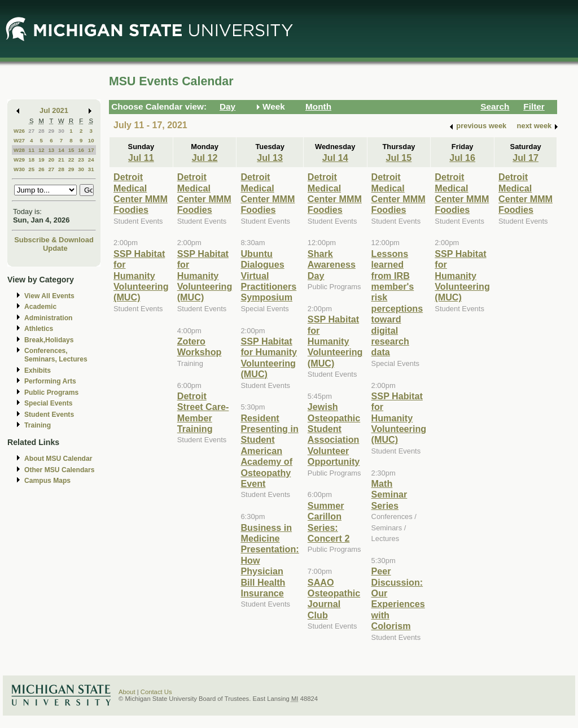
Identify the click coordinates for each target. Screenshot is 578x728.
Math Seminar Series (389, 494)
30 (61, 131)
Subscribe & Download (54, 240)
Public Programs (51, 393)
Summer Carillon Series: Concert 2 (329, 522)
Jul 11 (141, 158)
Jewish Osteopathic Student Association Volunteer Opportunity (334, 434)
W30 (19, 169)
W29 (19, 160)
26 (41, 169)
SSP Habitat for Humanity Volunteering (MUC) (141, 276)
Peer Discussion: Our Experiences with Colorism (398, 598)
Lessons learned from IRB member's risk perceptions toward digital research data (397, 303)
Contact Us (156, 692)
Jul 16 (462, 158)
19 (41, 160)
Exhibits (38, 370)
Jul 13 (270, 158)
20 (51, 160)
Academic (40, 307)
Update (55, 248)
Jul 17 (526, 158)
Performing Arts (50, 381)
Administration (48, 318)
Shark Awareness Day (332, 265)
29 (51, 131)
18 (31, 160)
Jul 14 (335, 158)
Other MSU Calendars (60, 470)
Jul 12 (205, 158)
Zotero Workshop (200, 346)
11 (31, 150)
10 (91, 140)
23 (81, 160)
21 (61, 160)
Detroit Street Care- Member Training (203, 412)
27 (31, 131)
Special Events (48, 403)
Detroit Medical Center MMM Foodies (141, 193)
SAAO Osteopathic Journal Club (334, 599)
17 (91, 150)
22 (71, 160)
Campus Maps (47, 481)
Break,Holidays (49, 340)
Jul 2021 (54, 110)
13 (51, 150)
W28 (19, 150)
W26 (19, 131)
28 (41, 131)
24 (91, 160)
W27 (19, 140)
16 (81, 150)
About (127, 692)
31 (91, 169)
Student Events (49, 415)
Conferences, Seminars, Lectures (56, 355)
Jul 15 (399, 158)
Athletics (39, 329)
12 (41, 150)
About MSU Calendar (58, 459)
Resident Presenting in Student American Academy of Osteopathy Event (269, 451)
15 (71, 150)
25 (31, 169)
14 (61, 150)
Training (38, 425)
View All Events (49, 296)
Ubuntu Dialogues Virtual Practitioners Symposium (268, 276)
